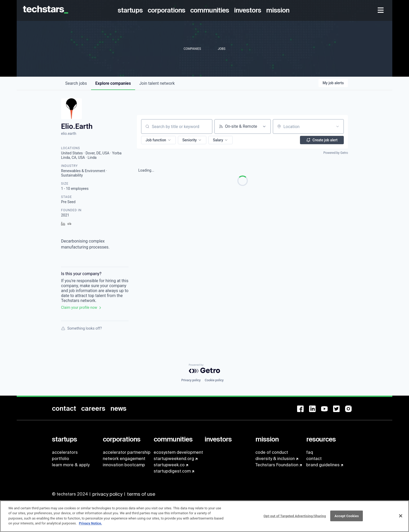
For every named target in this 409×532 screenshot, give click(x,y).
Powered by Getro (336, 153)
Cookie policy (214, 380)
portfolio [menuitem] (61, 459)
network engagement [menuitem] (124, 459)
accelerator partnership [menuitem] (127, 452)
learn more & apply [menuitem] (71, 465)
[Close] (401, 518)
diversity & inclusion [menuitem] (275, 459)
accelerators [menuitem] (65, 452)
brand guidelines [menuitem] (323, 465)
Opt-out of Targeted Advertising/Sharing (295, 519)
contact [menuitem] (314, 459)
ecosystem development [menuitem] (178, 452)
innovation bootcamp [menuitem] (124, 465)
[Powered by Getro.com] (204, 368)
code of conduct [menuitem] (272, 452)
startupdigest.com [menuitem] (172, 471)
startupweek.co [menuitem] (169, 465)
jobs (76, 83)
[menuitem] (131, 10)
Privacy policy (191, 380)
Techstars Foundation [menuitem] (277, 465)
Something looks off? (81, 328)
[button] (158, 140)
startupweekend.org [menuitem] (174, 459)
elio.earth (69, 134)
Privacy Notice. (90, 526)
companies (113, 83)
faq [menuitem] (310, 452)
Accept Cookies (347, 519)
